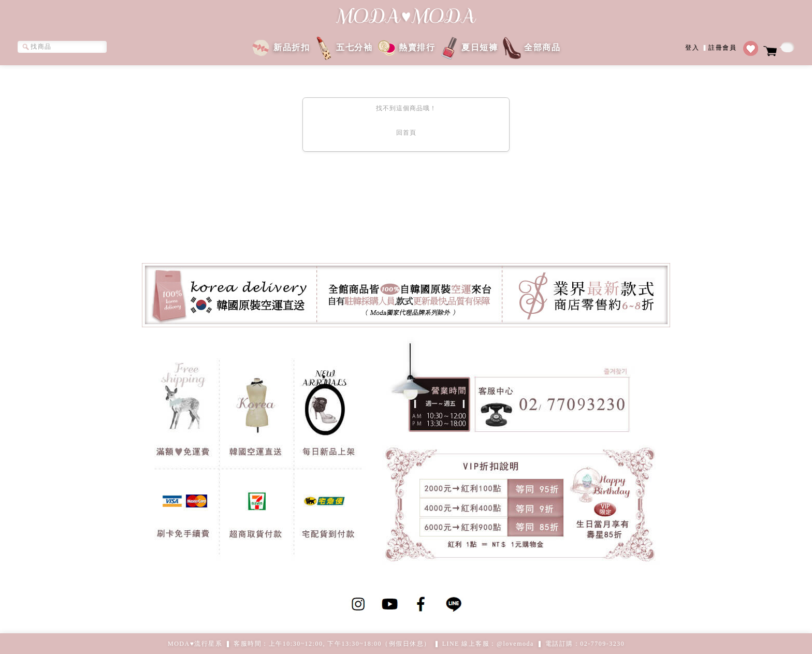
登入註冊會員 (711, 47)
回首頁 (406, 133)
